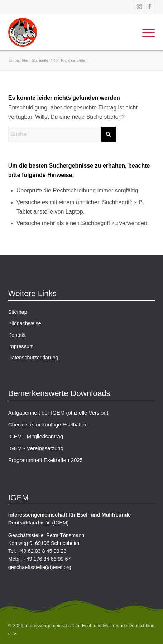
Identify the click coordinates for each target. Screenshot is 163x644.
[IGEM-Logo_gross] (82, 32)
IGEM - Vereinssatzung (36, 448)
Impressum (21, 346)
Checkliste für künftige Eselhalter (47, 424)
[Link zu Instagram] (139, 7)
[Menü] (145, 32)
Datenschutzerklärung (33, 358)
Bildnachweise (25, 323)
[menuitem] (145, 32)
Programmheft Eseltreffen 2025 (45, 460)
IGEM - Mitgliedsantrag (36, 436)
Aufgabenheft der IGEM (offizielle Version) (58, 413)
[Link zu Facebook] (149, 7)
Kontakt (17, 335)
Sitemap (18, 312)
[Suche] (62, 134)
